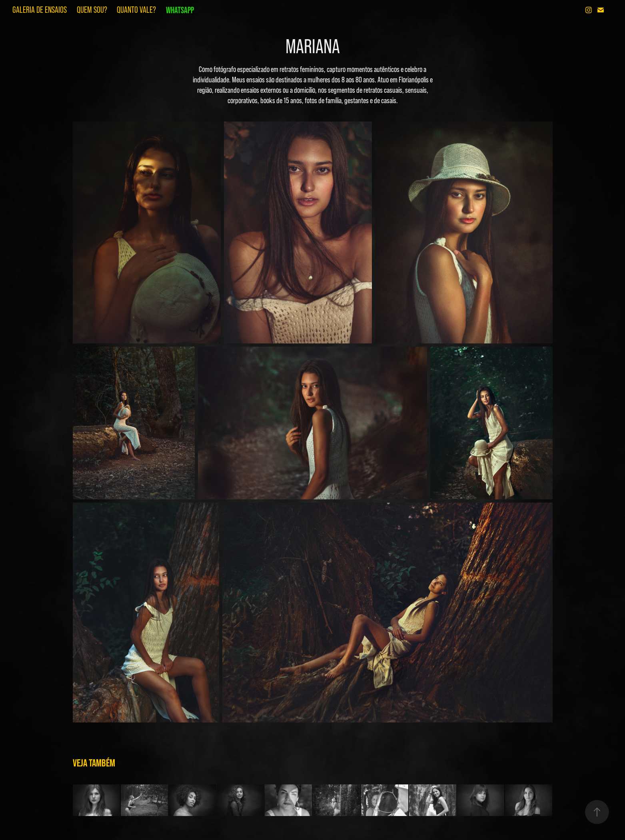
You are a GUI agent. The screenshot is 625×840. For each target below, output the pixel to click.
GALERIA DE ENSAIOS (40, 10)
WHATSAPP (180, 10)
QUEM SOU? (92, 10)
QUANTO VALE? (136, 10)
